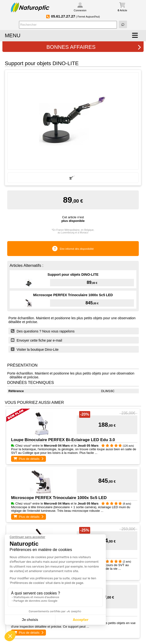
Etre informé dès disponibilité (77, 249)
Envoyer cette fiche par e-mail (36, 340)
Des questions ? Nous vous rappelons (43, 331)
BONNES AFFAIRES (94, 47)
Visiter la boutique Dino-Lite (35, 349)
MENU (13, 35)
